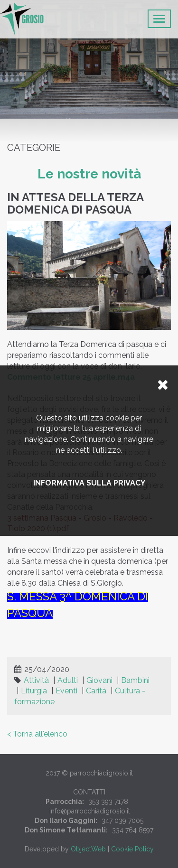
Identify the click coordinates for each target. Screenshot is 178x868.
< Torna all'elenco (37, 734)
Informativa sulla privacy (89, 483)
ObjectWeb (88, 849)
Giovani (99, 680)
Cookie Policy (132, 849)
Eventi (66, 691)
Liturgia (34, 691)
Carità (96, 691)
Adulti (68, 680)
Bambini (135, 680)
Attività (36, 680)
